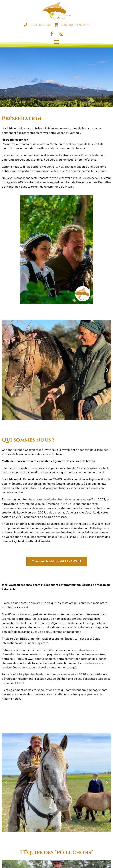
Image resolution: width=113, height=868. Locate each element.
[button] (56, 42)
